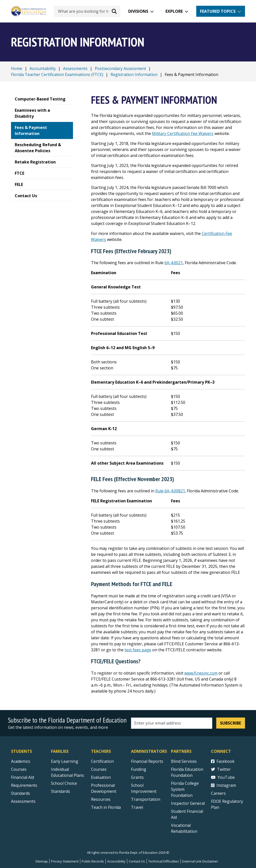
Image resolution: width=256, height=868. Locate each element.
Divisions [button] (138, 11)
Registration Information (134, 74)
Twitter (221, 769)
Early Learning (65, 761)
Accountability (43, 68)
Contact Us (137, 861)
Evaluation (101, 777)
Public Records (93, 861)
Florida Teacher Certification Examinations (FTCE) (57, 74)
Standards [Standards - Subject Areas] (20, 793)
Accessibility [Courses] (116, 861)
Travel (137, 807)
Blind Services (184, 761)
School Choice (64, 783)
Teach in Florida (106, 807)
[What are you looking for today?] (87, 11)
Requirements (24, 785)
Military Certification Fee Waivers (183, 133)
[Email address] (172, 723)
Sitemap (41, 861)
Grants (137, 777)
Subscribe (230, 723)
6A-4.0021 (174, 263)
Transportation (146, 799)
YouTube (223, 777)
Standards (60, 791)
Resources (101, 799)
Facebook (223, 761)
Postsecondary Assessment (120, 68)
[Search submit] (114, 11)
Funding (139, 769)
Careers (218, 793)
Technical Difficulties (164, 861)
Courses (19, 769)
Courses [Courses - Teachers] (99, 769)
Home (17, 68)
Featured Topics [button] (218, 11)
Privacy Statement (65, 861)
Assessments (75, 68)
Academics (21, 761)
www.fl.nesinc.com (201, 673)
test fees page (138, 650)
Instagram (223, 785)
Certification (102, 761)
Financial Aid (22, 777)
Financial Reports (147, 761)
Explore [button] (174, 11)
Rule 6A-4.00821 (170, 491)
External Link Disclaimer (200, 861)
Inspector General (188, 803)
